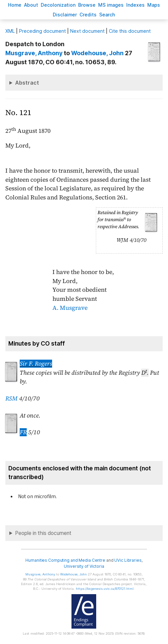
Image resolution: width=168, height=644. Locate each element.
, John (97, 53)
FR (23, 432)
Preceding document (42, 31)
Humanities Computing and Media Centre (65, 560)
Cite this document (130, 31)
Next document (87, 31)
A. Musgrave (70, 308)
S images (111, 5)
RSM (12, 398)
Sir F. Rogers (36, 364)
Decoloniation (58, 5)
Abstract (27, 83)
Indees (135, 5)
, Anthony (34, 53)
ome (15, 5)
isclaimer (65, 15)
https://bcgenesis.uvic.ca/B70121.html (105, 589)
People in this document (43, 533)
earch (107, 15)
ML (10, 31)
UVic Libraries (128, 560)
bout (31, 5)
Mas (154, 5)
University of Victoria (84, 566)
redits (88, 15)
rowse (87, 5)
